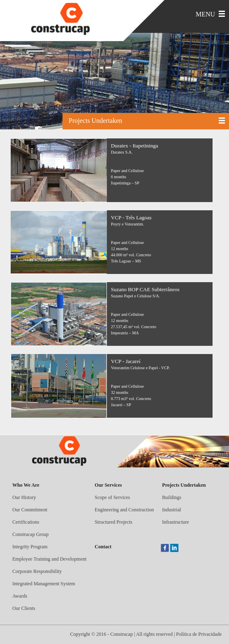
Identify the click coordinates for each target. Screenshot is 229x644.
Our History (24, 497)
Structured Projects (113, 522)
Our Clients (24, 608)
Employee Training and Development (49, 559)
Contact (103, 547)
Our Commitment (30, 510)
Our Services (108, 485)
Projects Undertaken (184, 485)
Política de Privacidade (199, 634)
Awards (20, 596)
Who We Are (26, 485)
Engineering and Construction (124, 510)
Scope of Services (112, 497)
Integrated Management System (44, 584)
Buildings (172, 497)
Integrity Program (30, 547)
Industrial (171, 510)
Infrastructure (175, 522)
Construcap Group (30, 534)
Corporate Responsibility (37, 571)
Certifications (26, 522)
